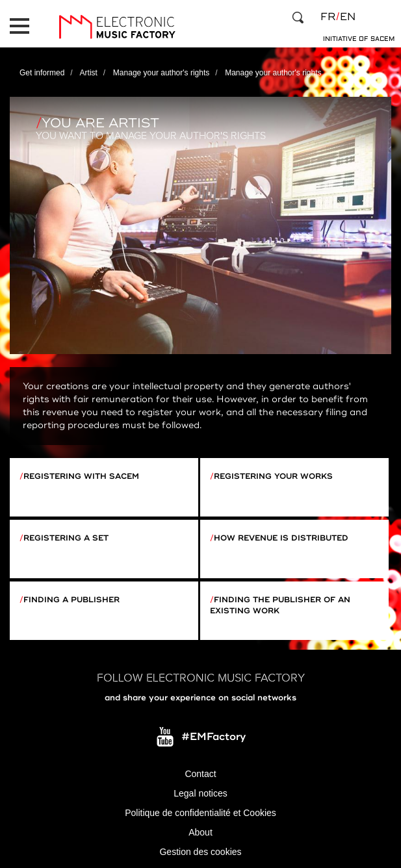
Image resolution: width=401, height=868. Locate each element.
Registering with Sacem (81, 477)
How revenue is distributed (281, 538)
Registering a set (66, 538)
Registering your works (273, 477)
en (348, 17)
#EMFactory (213, 737)
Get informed (42, 73)
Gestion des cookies (200, 852)
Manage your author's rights (161, 73)
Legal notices (200, 793)
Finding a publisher (71, 600)
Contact (200, 774)
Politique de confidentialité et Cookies (200, 813)
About (200, 832)
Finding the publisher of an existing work (280, 606)
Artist (89, 73)
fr (328, 17)
